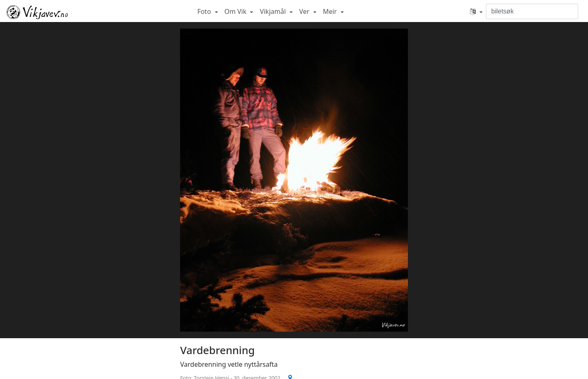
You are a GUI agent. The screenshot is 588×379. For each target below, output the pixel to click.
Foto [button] (205, 11)
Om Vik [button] (236, 11)
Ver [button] (305, 11)
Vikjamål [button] (274, 11)
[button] (476, 11)
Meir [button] (331, 11)
